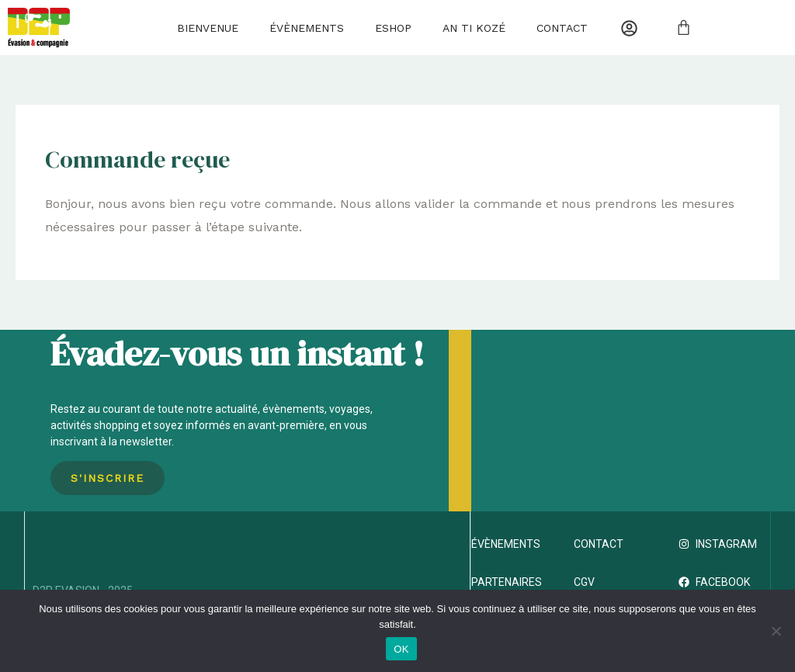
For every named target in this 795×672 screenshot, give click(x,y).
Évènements (307, 28)
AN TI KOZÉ (474, 28)
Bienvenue (208, 28)
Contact (562, 28)
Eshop (393, 28)
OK (401, 649)
